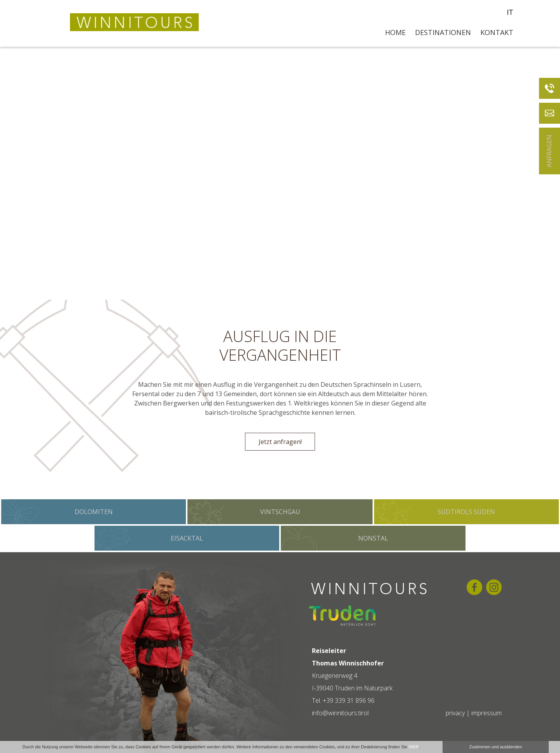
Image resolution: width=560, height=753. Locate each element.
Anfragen (549, 151)
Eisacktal (187, 538)
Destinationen (443, 32)
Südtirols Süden (466, 512)
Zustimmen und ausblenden (496, 747)
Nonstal (373, 538)
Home (395, 32)
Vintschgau (280, 512)
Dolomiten (94, 512)
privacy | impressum (474, 713)
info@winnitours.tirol (340, 713)
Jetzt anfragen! (280, 442)
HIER (413, 747)
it (510, 12)
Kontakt (497, 32)
